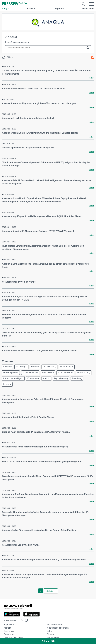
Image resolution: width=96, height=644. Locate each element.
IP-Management (11, 373)
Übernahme (33, 378)
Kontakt (7, 628)
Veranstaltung (84, 373)
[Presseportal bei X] (22, 620)
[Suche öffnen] (83, 4)
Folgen (48, 641)
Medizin (46, 378)
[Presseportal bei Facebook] (18, 620)
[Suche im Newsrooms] (48, 48)
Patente (35, 367)
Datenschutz (10, 634)
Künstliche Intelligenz (13, 378)
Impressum (9, 625)
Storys (5, 9)
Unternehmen (67, 367)
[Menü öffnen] (92, 4)
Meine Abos (88, 9)
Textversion (9, 631)
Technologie (21, 367)
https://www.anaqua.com (17, 42)
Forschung (77, 378)
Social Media (53, 637)
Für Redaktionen (55, 625)
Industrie (7, 384)
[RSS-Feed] (92, 57)
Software (7, 367)
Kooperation (48, 373)
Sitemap (51, 634)
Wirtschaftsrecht (30, 373)
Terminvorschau (65, 373)
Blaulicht (32, 9)
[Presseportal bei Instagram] (26, 620)
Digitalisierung (61, 378)
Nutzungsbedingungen (58, 628)
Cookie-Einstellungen (14, 637)
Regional (59, 9)
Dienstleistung (50, 367)
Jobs (49, 631)
